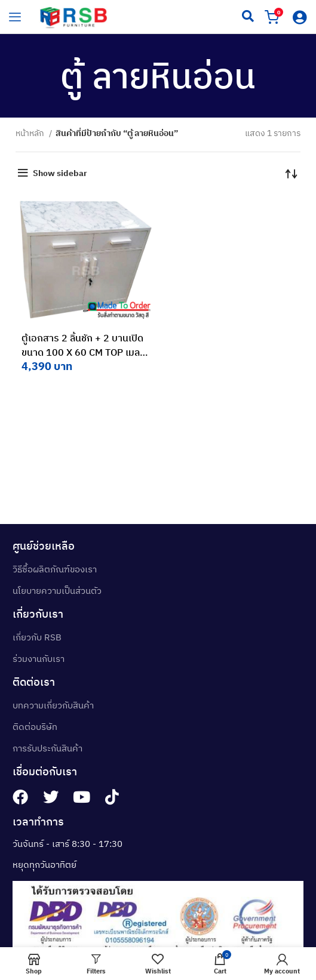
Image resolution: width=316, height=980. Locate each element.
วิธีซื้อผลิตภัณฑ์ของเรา (55, 569)
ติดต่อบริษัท (35, 727)
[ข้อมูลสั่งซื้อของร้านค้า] (292, 173)
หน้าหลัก (31, 133)
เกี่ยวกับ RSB (37, 637)
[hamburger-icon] (15, 17)
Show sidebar (60, 173)
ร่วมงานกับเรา (39, 659)
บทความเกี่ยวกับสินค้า (53, 705)
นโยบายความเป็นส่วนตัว (57, 591)
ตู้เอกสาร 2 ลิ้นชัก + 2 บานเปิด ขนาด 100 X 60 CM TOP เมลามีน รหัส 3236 (83, 352)
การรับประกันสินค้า (47, 748)
